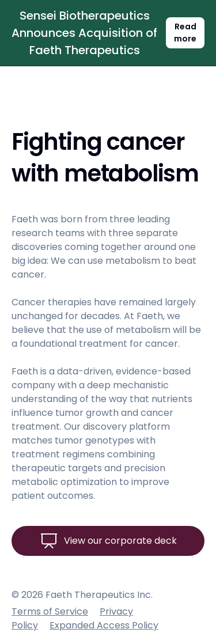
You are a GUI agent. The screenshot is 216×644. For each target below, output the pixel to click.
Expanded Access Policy (104, 625)
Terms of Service (50, 611)
